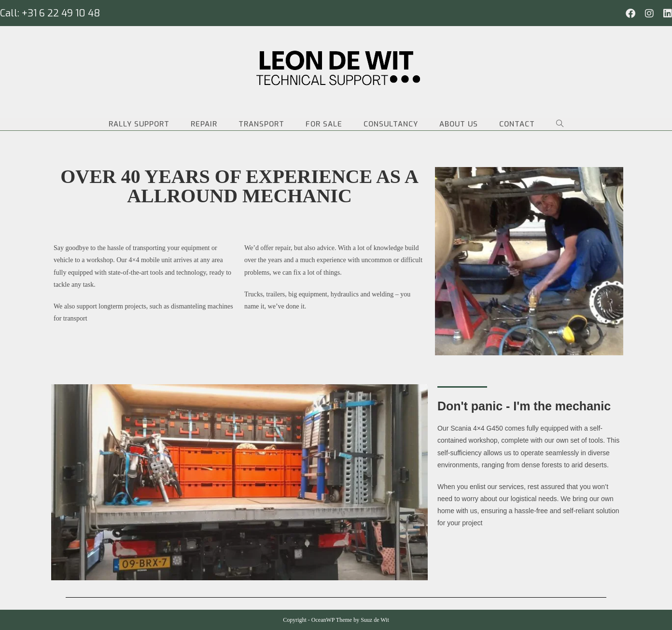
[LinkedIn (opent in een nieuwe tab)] (665, 14)
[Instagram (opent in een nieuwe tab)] (649, 14)
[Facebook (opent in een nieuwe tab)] (630, 14)
